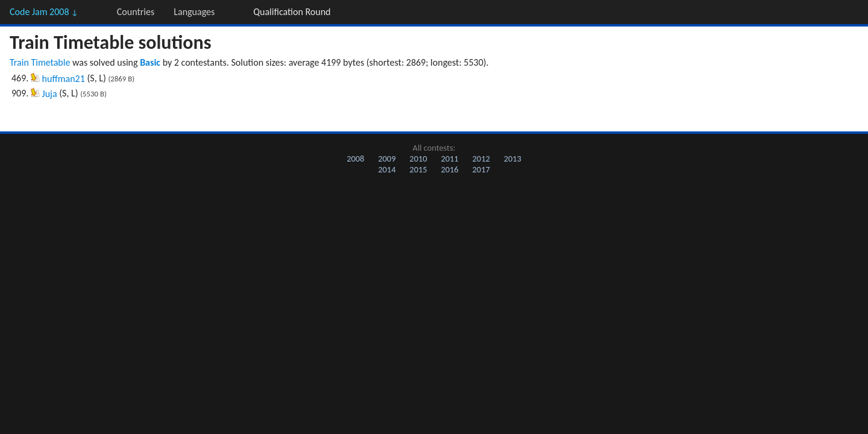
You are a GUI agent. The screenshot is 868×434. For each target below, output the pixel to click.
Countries (136, 12)
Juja (50, 94)
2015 (418, 169)
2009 (387, 159)
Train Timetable (40, 62)
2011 (449, 159)
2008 (355, 159)
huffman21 (64, 79)
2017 (481, 169)
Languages (194, 12)
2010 (418, 159)
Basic (150, 62)
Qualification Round (292, 12)
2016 (449, 169)
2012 (481, 159)
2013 (513, 159)
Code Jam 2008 (44, 12)
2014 (387, 169)
